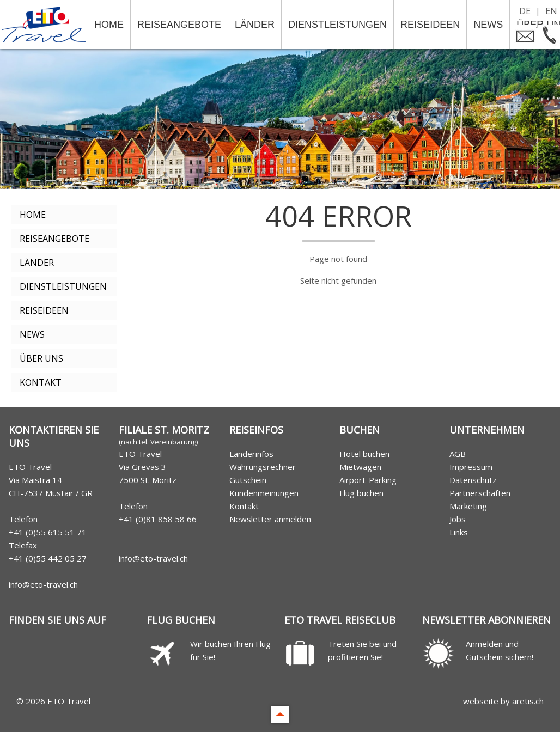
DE (525, 11)
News (488, 25)
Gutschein (248, 480)
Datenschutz (473, 480)
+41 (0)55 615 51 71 (48, 532)
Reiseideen (430, 25)
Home (109, 25)
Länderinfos (251, 454)
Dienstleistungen (337, 25)
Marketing (468, 506)
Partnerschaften (480, 493)
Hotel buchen (364, 454)
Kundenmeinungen (264, 493)
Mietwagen (360, 467)
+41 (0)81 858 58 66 (158, 519)
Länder (255, 25)
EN (551, 11)
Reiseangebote (179, 25)
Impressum (471, 467)
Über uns (41, 358)
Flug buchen (361, 493)
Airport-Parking (368, 480)
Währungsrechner (263, 467)
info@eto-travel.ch (43, 584)
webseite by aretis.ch (503, 701)
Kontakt (41, 382)
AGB (458, 454)
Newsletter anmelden (270, 519)
